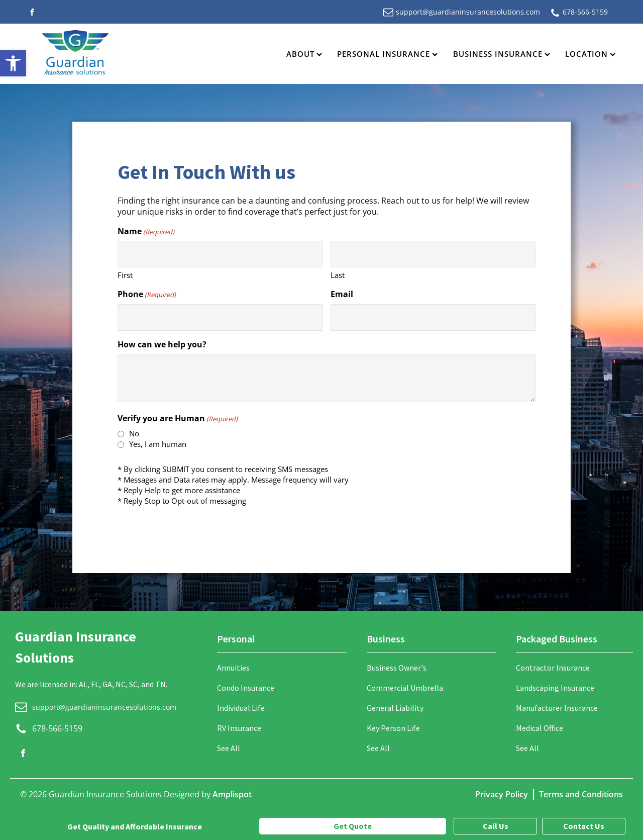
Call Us (496, 826)
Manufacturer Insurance (557, 708)
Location (590, 54)
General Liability (395, 708)
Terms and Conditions (581, 794)
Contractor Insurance (553, 668)
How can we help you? (162, 344)
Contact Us (584, 826)
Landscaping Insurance (555, 688)
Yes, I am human (158, 444)
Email (342, 294)
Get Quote (353, 826)
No (134, 433)
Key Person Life (393, 728)
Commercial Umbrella (405, 688)
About (304, 54)
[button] (13, 63)
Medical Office (540, 728)
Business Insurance (502, 54)
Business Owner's (397, 668)
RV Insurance (239, 728)
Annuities (233, 668)
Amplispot (232, 794)
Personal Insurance (387, 54)
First (125, 275)
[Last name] (433, 254)
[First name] (220, 254)
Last (338, 275)
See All (229, 748)
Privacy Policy (502, 794)
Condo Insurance (246, 688)
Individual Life (241, 708)
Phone (147, 294)
